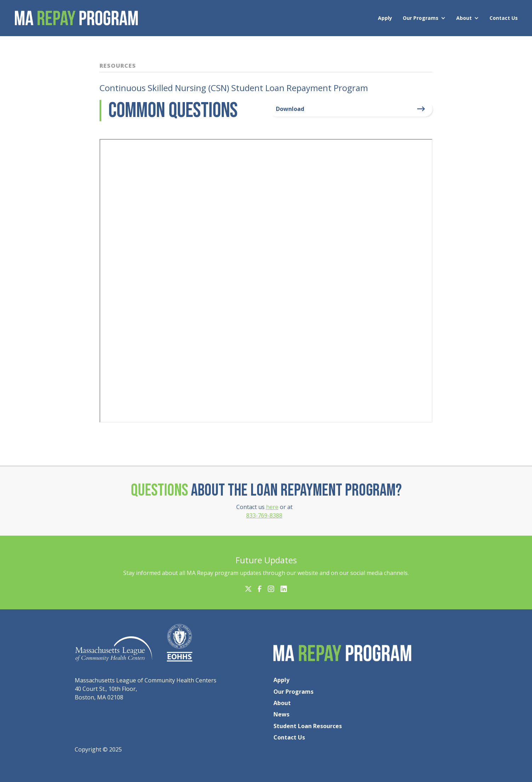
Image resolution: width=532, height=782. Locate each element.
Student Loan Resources (308, 726)
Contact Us (504, 18)
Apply (385, 18)
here (272, 507)
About (464, 18)
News (281, 714)
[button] (426, 18)
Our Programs (421, 18)
